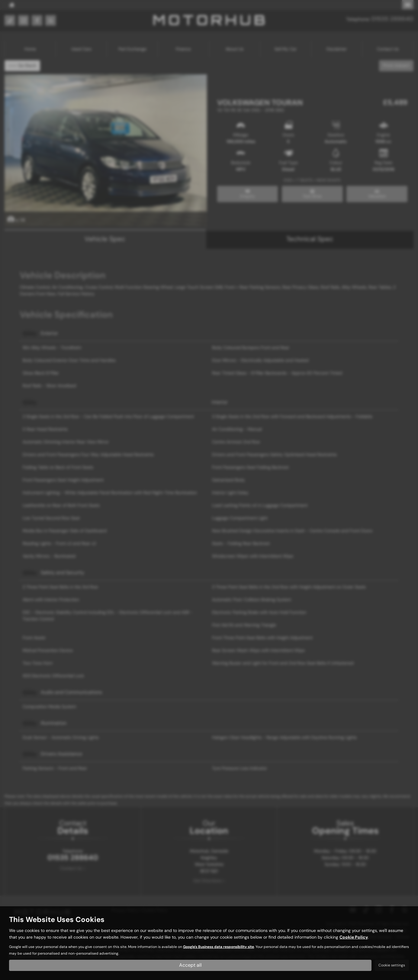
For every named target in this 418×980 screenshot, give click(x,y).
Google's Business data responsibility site (219, 947)
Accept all (190, 965)
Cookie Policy (354, 937)
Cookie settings (392, 965)
